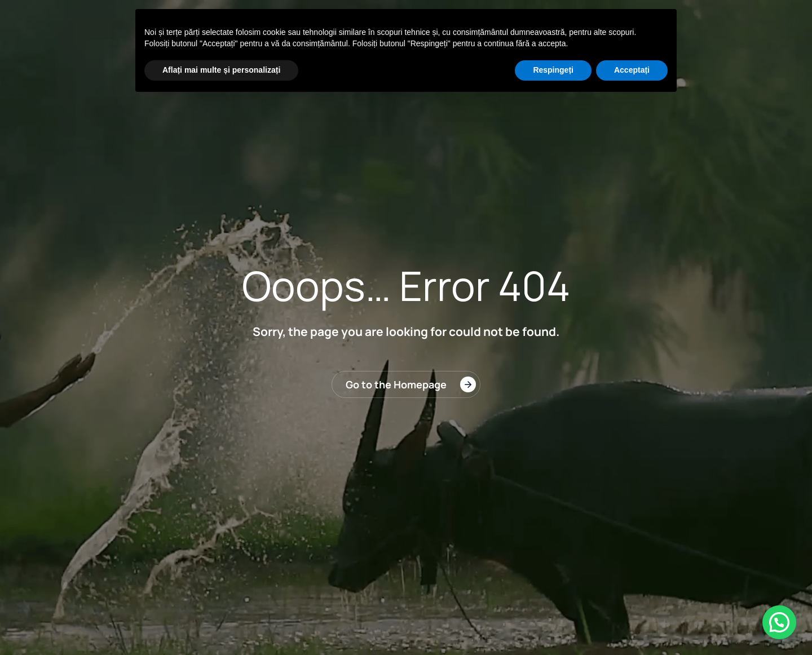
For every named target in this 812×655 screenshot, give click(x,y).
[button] (779, 622)
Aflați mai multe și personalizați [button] (221, 70)
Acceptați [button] (632, 70)
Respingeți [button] (553, 70)
